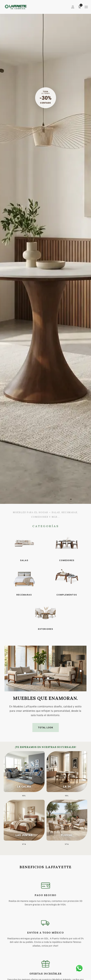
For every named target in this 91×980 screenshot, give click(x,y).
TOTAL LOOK (46, 728)
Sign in (73, 7)
